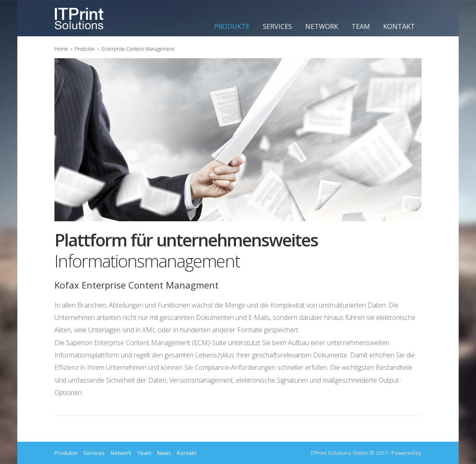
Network (322, 26)
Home (61, 49)
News (164, 453)
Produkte (232, 26)
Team (361, 26)
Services (277, 26)
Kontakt (399, 26)
